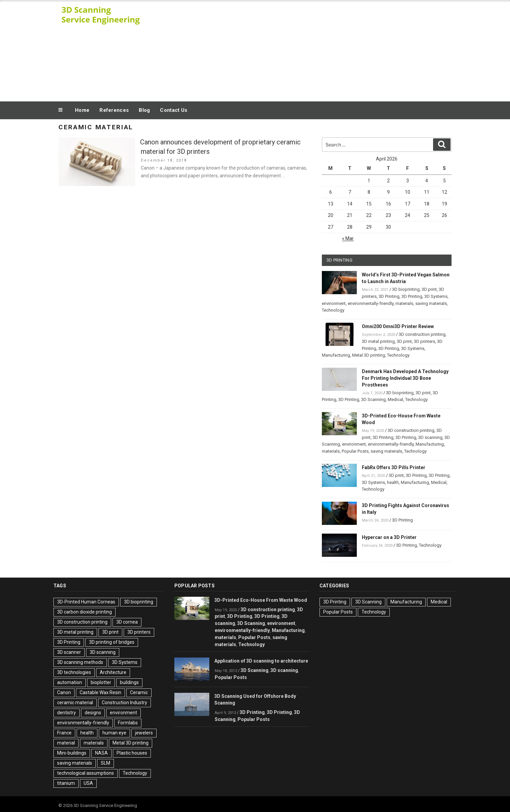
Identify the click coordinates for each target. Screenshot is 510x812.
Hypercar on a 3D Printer (389, 537)
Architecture (113, 672)
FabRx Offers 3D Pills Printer (394, 467)
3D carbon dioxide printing (84, 612)
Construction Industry (124, 703)
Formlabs (128, 723)
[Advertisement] (323, 50)
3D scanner (69, 652)
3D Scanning (373, 399)
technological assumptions (86, 773)
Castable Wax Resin (100, 692)
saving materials (431, 303)
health (393, 482)
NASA (101, 753)
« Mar (348, 238)
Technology (333, 310)
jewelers (144, 733)
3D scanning (430, 437)
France (64, 733)
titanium (66, 783)
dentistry (67, 713)
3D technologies (74, 672)
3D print (429, 289)
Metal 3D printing (369, 355)
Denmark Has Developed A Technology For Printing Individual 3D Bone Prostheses (405, 378)
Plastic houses (132, 753)
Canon (64, 692)
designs (93, 713)
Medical (395, 399)
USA (88, 783)
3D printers (424, 341)
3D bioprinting (406, 289)
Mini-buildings (72, 753)
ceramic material (75, 703)
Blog (144, 110)
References (114, 110)
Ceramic (139, 692)
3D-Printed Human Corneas (86, 602)
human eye (114, 733)
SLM (105, 763)
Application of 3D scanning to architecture (261, 661)
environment (334, 303)
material (66, 743)
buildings (129, 682)
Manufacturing (336, 355)
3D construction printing (422, 334)
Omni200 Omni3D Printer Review (398, 326)
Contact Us (174, 110)
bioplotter (101, 682)
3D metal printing (378, 341)
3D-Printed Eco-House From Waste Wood (261, 600)
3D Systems (436, 296)
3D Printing (389, 296)
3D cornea (127, 622)
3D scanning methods (80, 662)
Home (82, 110)
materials (404, 303)
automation (70, 682)
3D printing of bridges (112, 642)
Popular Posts (355, 451)
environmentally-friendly (371, 303)
